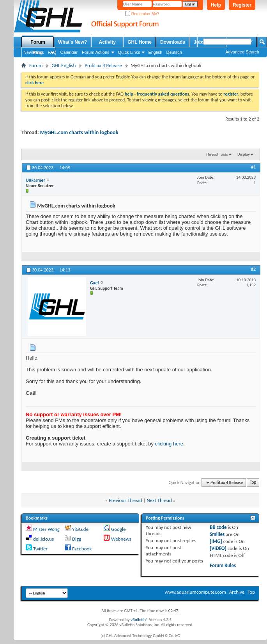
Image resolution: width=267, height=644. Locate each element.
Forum (38, 42)
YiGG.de (80, 529)
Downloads (173, 42)
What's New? (72, 42)
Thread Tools (217, 154)
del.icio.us (43, 539)
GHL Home (140, 42)
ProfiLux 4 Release (103, 65)
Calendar (69, 52)
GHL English (64, 65)
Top (253, 483)
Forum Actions (95, 52)
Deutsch (174, 52)
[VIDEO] (218, 548)
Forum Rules (223, 565)
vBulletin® (139, 620)
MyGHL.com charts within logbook (79, 132)
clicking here (169, 444)
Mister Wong (46, 529)
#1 (253, 167)
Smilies (217, 534)
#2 (253, 269)
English (155, 52)
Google (118, 529)
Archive (237, 592)
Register (242, 5)
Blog (38, 53)
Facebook (82, 549)
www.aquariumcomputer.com (195, 592)
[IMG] (216, 541)
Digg (77, 539)
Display (244, 154)
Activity (107, 42)
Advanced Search (242, 52)
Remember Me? (142, 14)
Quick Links (129, 52)
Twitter (40, 549)
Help (216, 5)
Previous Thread (125, 500)
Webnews (121, 539)
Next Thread (159, 500)
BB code (218, 527)
